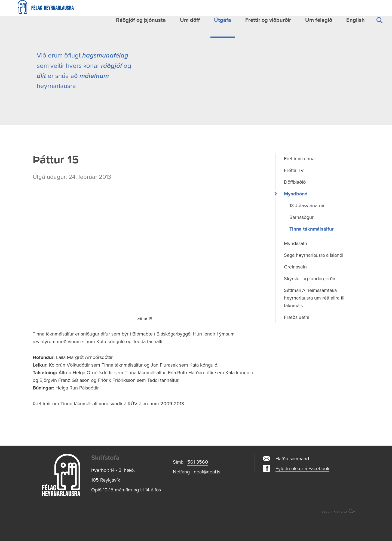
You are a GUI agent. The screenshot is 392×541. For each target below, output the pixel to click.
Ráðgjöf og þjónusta (141, 20)
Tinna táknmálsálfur (311, 251)
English (356, 20)
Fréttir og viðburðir (268, 20)
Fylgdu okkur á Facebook (302, 490)
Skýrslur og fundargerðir (310, 300)
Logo (61, 497)
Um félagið (319, 20)
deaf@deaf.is (207, 494)
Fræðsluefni (297, 339)
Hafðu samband (292, 480)
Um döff (190, 20)
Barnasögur (301, 239)
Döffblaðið (295, 204)
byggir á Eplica (338, 533)
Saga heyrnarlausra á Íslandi (314, 277)
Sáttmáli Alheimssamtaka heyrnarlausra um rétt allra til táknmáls (314, 320)
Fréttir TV (294, 192)
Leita (379, 26)
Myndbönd (296, 216)
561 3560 (198, 484)
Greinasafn (295, 289)
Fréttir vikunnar (300, 180)
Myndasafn (295, 265)
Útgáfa (223, 20)
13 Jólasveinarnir (307, 227)
